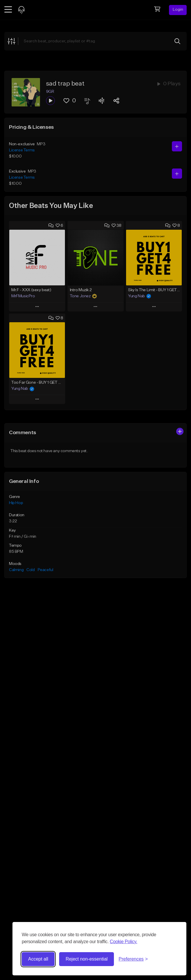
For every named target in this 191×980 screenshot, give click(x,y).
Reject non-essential (87, 959)
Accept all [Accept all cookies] (38, 959)
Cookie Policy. (124, 942)
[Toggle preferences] (133, 959)
